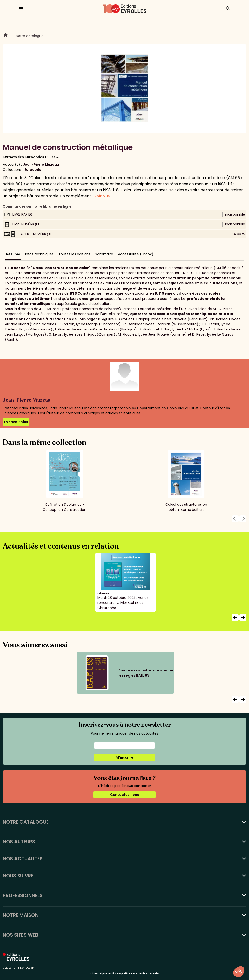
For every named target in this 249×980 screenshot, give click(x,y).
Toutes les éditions (74, 254)
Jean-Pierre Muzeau (41, 165)
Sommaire (104, 254)
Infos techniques (39, 254)
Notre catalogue (30, 36)
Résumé (13, 254)
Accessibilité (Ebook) (136, 254)
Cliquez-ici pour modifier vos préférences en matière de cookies (125, 974)
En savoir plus (16, 422)
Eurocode (33, 170)
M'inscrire (124, 757)
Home (6, 36)
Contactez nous (125, 795)
